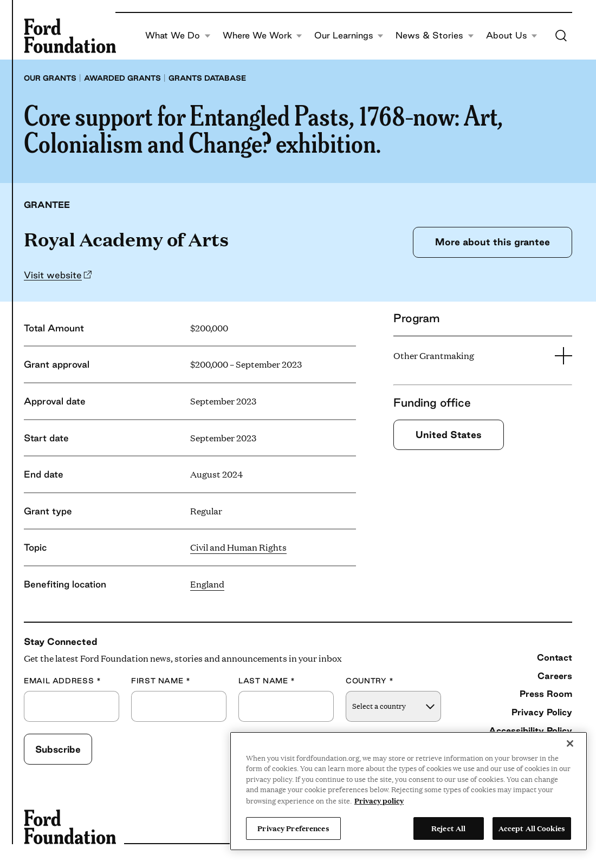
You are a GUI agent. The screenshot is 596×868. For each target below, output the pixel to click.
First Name (161, 681)
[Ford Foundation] (70, 36)
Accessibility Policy (530, 730)
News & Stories (435, 35)
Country (370, 681)
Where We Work (263, 35)
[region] (409, 791)
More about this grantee (493, 242)
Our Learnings (349, 35)
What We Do (178, 35)
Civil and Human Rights (238, 547)
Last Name (267, 681)
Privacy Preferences (293, 828)
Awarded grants (122, 78)
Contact (555, 657)
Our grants (50, 78)
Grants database (207, 78)
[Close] (570, 743)
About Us (512, 35)
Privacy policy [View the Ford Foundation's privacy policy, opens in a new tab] (379, 800)
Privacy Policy (542, 712)
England (207, 584)
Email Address (62, 681)
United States (449, 435)
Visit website (53, 275)
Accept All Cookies (532, 828)
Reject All (448, 828)
